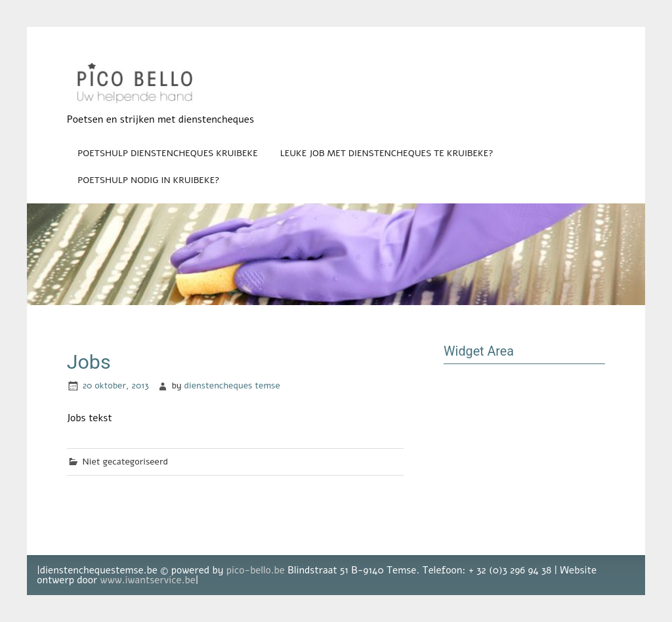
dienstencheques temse (232, 385)
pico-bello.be (256, 570)
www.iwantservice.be (148, 580)
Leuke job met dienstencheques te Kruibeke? (387, 153)
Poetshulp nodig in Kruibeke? (148, 180)
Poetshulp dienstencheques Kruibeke (168, 153)
